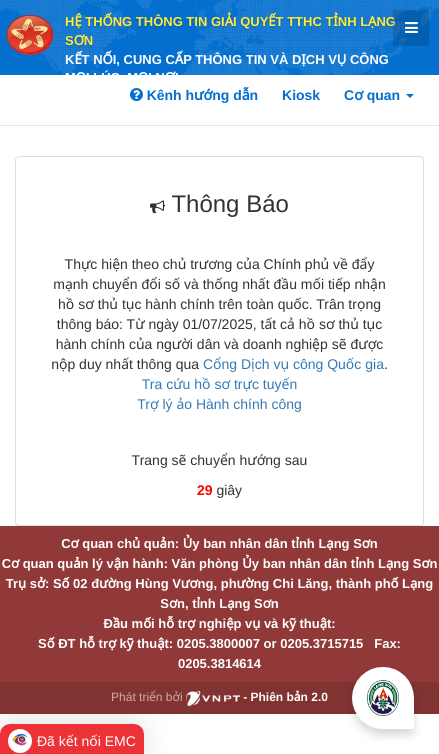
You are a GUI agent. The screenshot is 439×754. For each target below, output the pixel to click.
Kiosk (301, 95)
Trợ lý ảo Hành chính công (219, 404)
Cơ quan (379, 95)
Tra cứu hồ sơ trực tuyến (219, 384)
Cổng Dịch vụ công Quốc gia (293, 364)
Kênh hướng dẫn (194, 95)
